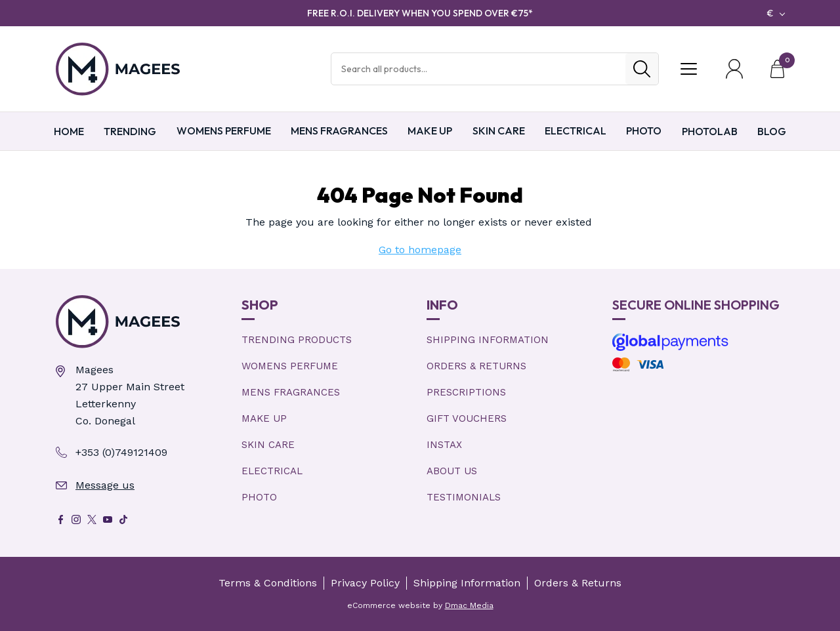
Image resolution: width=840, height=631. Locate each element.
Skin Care (499, 131)
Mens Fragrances (339, 131)
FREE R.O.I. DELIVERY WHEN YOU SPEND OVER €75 (420, 13)
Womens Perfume (224, 131)
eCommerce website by (420, 605)
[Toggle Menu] (688, 69)
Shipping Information (488, 340)
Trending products (297, 340)
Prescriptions (466, 392)
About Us (452, 471)
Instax (444, 445)
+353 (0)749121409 (121, 452)
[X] (92, 519)
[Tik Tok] (123, 519)
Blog (772, 131)
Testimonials (464, 497)
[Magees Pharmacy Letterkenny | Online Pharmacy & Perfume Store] (142, 322)
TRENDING (130, 131)
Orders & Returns (476, 366)
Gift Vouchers (467, 418)
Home (69, 131)
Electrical (576, 131)
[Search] (642, 69)
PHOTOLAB (710, 131)
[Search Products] (478, 69)
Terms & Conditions (268, 583)
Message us (105, 485)
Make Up (430, 131)
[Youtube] (108, 519)
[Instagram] (76, 519)
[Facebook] (60, 519)
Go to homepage (420, 250)
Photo (644, 131)
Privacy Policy (365, 583)
